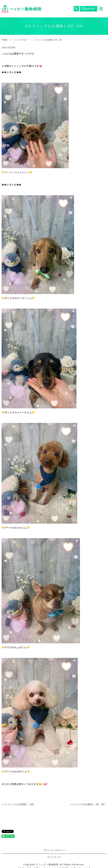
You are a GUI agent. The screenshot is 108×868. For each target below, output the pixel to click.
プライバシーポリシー (54, 850)
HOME (4, 40)
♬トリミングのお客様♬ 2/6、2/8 (87, 804)
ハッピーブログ (21, 40)
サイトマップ (54, 857)
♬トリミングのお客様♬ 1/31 (19, 804)
